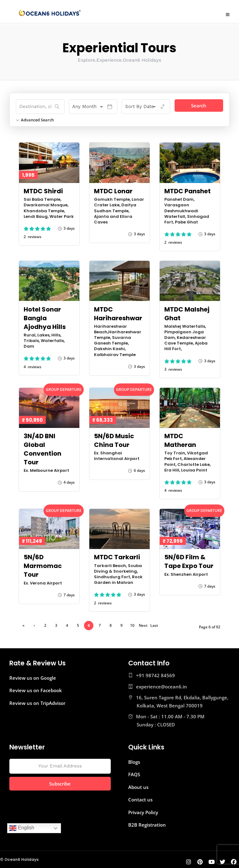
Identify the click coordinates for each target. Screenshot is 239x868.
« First (23, 626)
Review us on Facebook (36, 689)
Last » (154, 626)
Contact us (140, 799)
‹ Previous (34, 626)
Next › (143, 626)
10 (132, 624)
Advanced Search (35, 119)
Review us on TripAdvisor (37, 702)
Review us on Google (33, 677)
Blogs (134, 761)
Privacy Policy (143, 811)
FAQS (134, 773)
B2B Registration (147, 824)
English (22, 828)
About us (138, 786)
